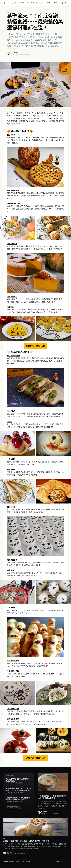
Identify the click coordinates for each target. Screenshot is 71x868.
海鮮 (32, 3)
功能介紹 (22, 3)
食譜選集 (55, 3)
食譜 (8, 12)
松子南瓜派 (11, 135)
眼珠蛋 (10, 422)
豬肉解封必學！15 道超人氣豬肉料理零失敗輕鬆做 (18, 779)
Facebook (65, 861)
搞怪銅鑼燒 (11, 469)
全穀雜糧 (48, 3)
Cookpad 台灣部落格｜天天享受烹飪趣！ (14, 861)
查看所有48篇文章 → (13, 807)
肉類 (42, 3)
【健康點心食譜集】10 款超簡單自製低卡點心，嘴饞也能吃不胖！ (18, 798)
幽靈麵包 (10, 570)
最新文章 (58, 861)
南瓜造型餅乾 (12, 297)
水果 (37, 3)
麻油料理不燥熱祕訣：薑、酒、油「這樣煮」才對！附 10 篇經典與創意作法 (18, 789)
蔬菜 (28, 3)
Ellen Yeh (15, 53)
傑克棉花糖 (11, 507)
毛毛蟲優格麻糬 (13, 671)
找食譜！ (15, 3)
